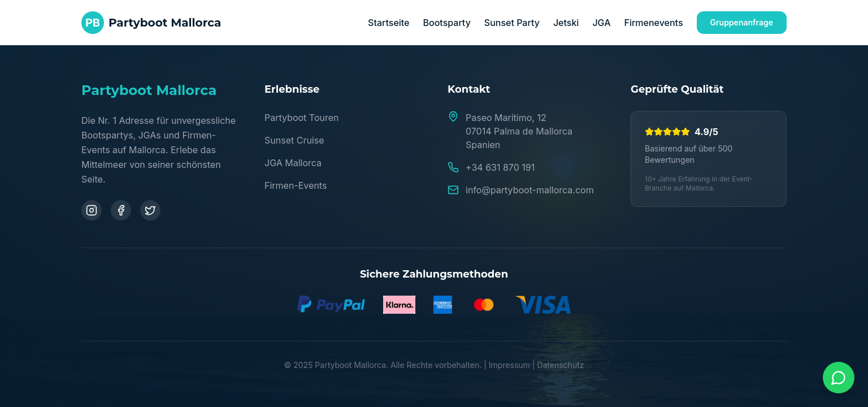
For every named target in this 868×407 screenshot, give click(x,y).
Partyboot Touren (301, 118)
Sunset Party (512, 23)
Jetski (566, 23)
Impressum (509, 365)
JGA (601, 23)
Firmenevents (653, 23)
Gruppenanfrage (742, 22)
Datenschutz (560, 365)
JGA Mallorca (293, 163)
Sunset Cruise (294, 140)
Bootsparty (447, 23)
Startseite (389, 23)
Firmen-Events (296, 185)
